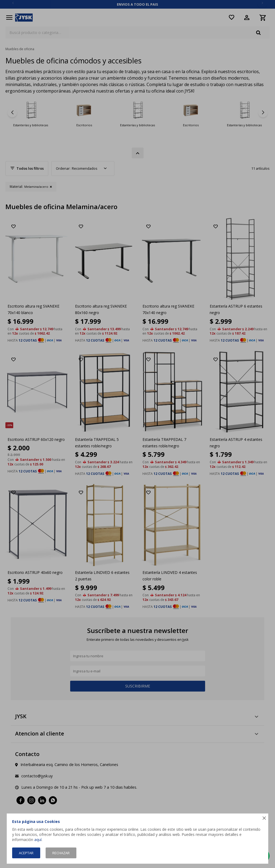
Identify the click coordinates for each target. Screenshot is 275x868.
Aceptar (26, 853)
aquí (38, 840)
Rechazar (61, 853)
